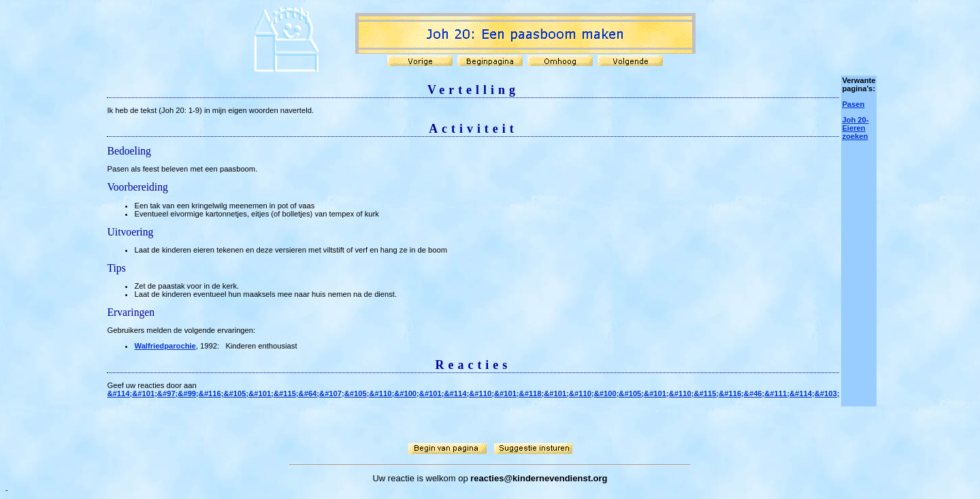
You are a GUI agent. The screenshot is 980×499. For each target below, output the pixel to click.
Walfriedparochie (165, 346)
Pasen (853, 104)
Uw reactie (393, 478)
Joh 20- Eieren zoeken (855, 128)
